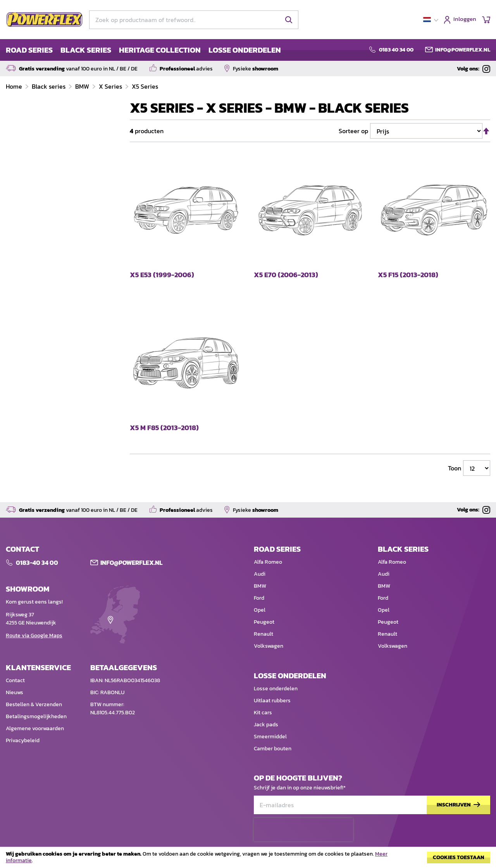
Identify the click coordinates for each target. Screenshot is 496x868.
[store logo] (45, 20)
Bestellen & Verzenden (34, 704)
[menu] (143, 50)
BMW (83, 86)
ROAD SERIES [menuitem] (29, 50)
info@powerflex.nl (463, 50)
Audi (260, 574)
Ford (259, 598)
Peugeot (264, 622)
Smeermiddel (270, 737)
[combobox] (194, 20)
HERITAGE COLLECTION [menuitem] (160, 50)
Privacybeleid (23, 740)
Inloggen (465, 20)
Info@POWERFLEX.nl (131, 563)
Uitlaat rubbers (272, 701)
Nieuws (15, 692)
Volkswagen (269, 646)
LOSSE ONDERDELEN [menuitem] (245, 50)
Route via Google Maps (34, 636)
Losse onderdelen (276, 689)
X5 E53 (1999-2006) (162, 275)
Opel (260, 610)
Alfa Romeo (268, 562)
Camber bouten (273, 749)
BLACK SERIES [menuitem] (86, 50)
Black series (49, 86)
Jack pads (266, 725)
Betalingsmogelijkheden (36, 716)
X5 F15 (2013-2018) (408, 275)
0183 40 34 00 (396, 50)
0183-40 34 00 (37, 563)
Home (15, 86)
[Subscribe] (458, 805)
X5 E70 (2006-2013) (286, 275)
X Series (111, 86)
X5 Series (145, 86)
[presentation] (303, 830)
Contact (15, 680)
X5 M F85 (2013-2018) (164, 428)
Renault (263, 634)
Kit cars (263, 713)
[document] (248, 859)
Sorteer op (353, 131)
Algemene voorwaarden (35, 728)
